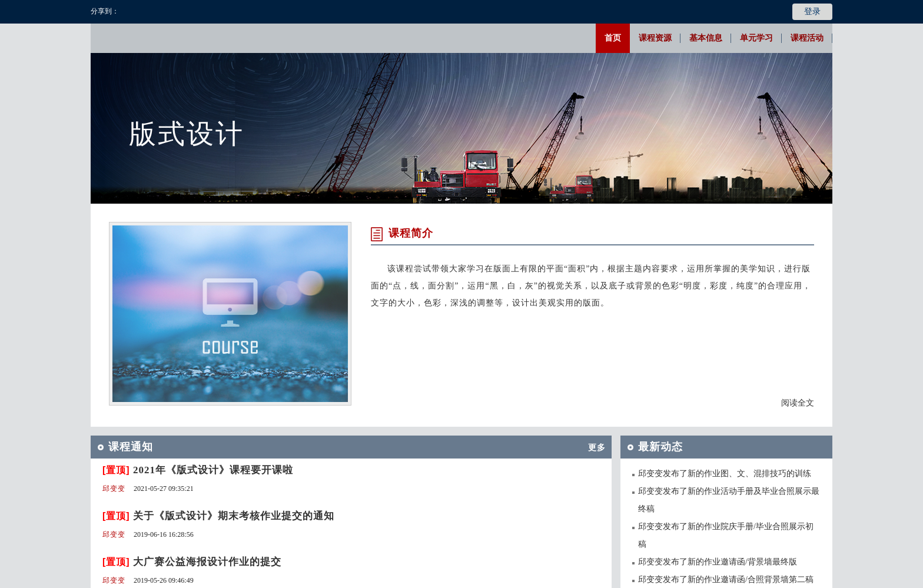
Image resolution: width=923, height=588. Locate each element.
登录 (812, 11)
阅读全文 (798, 403)
